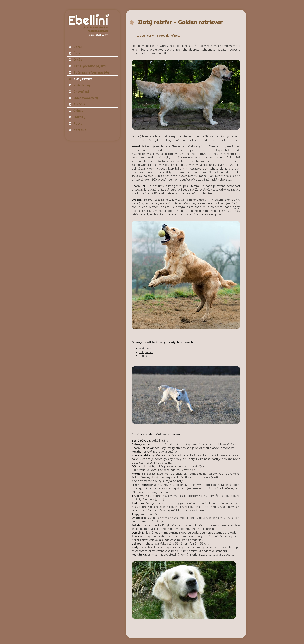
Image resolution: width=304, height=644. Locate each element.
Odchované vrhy (86, 98)
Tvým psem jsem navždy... (92, 72)
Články (78, 111)
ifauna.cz (145, 356)
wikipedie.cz (147, 348)
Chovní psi (81, 92)
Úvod (77, 53)
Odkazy (79, 117)
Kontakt (80, 130)
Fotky (78, 123)
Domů (78, 47)
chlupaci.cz (146, 352)
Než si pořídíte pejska (90, 66)
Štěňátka (80, 104)
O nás (78, 60)
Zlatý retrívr (83, 79)
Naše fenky (82, 85)
